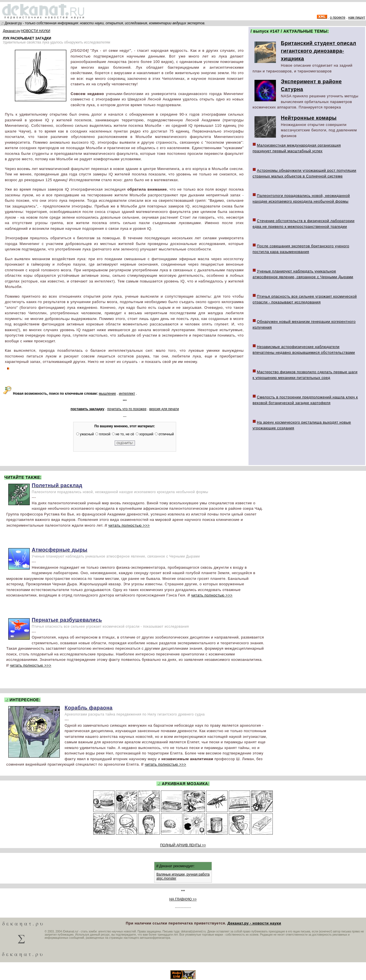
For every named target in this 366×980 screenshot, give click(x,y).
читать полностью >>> (129, 525)
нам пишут (357, 17)
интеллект (127, 394)
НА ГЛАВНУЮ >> (183, 899)
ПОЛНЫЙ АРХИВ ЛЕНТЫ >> (183, 845)
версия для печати (164, 409)
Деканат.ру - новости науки (254, 923)
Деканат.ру (11, 31)
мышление (108, 394)
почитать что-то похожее (127, 409)
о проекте (338, 17)
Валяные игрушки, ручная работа (183, 874)
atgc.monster (166, 878)
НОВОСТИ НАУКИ (35, 31)
